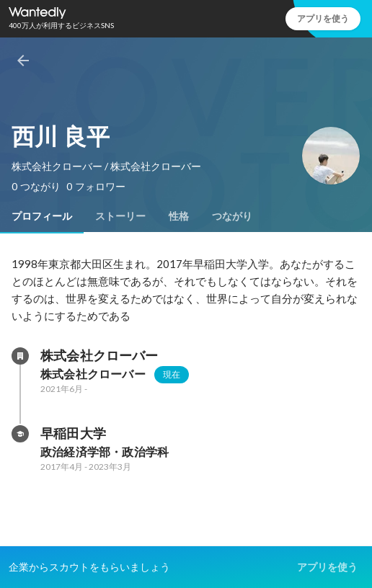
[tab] (42, 216)
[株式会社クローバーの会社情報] (20, 356)
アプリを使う (323, 18)
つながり (232, 216)
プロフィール (42, 216)
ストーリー (120, 216)
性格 (179, 216)
